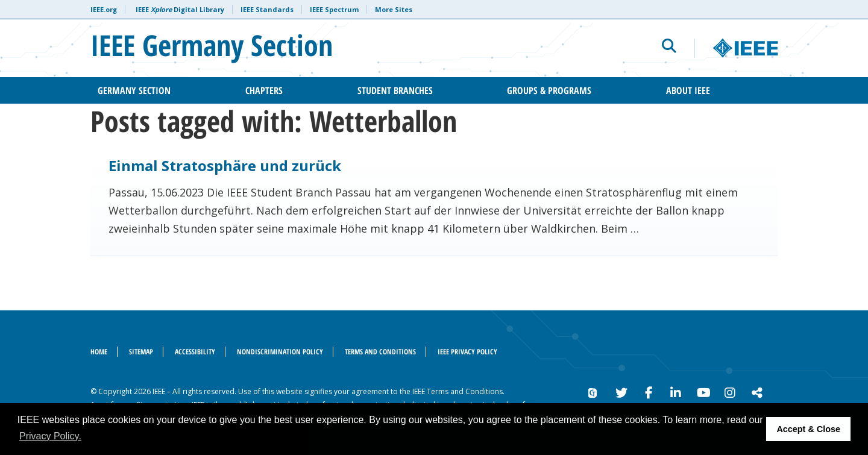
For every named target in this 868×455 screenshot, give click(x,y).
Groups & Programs (549, 90)
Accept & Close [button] (808, 429)
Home (99, 352)
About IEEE (688, 90)
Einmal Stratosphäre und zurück (225, 165)
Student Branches (395, 90)
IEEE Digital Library (180, 9)
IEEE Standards (267, 9)
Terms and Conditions (380, 352)
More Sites (394, 9)
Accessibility (195, 352)
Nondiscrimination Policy (280, 352)
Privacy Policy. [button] (50, 436)
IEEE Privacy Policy (467, 352)
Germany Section (134, 90)
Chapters (264, 90)
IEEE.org (104, 9)
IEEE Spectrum (334, 9)
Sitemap (141, 352)
